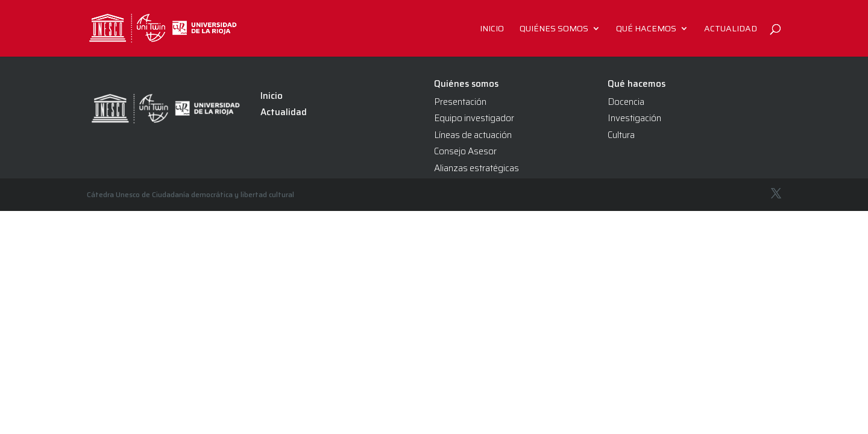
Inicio (492, 30)
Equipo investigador (474, 118)
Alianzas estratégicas (476, 168)
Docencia (626, 102)
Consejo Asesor (465, 151)
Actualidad (731, 30)
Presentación (460, 102)
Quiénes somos (554, 30)
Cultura (621, 135)
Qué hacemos (646, 30)
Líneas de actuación (473, 135)
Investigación (634, 118)
